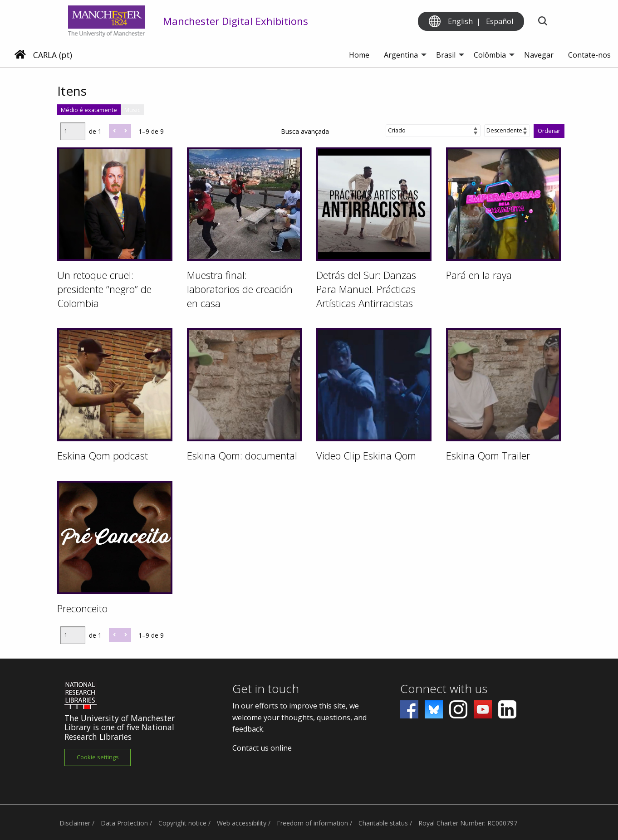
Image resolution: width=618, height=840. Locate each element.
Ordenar (549, 131)
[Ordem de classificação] (507, 131)
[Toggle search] (542, 22)
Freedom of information (312, 823)
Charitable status (383, 823)
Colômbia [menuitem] (490, 55)
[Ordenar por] (433, 131)
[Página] (73, 131)
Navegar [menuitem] (539, 55)
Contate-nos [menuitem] (589, 55)
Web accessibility (242, 823)
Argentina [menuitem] (401, 55)
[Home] (20, 55)
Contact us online (262, 748)
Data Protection (124, 823)
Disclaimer (75, 823)
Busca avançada (305, 131)
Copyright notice (182, 823)
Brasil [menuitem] (446, 55)
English (460, 21)
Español (500, 21)
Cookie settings (98, 757)
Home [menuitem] (359, 55)
